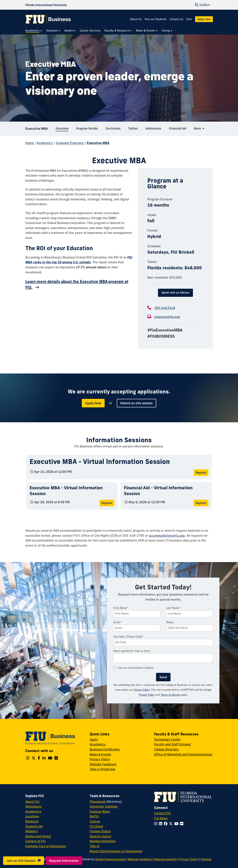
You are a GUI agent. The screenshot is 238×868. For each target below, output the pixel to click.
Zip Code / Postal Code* (128, 637)
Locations (32, 816)
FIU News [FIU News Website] (161, 818)
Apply (94, 739)
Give (189, 19)
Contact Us (176, 19)
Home (29, 143)
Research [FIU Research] (32, 821)
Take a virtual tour (103, 769)
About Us (136, 19)
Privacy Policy (142, 690)
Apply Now (93, 403)
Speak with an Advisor (175, 293)
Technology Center (167, 739)
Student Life (34, 826)
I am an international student (134, 668)
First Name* (121, 608)
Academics (45, 143)
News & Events (100, 754)
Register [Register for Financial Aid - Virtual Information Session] (201, 503)
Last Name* (173, 608)
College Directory (166, 749)
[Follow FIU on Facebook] (166, 824)
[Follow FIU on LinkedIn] (161, 824)
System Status (100, 831)
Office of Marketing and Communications (183, 754)
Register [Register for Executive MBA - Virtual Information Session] (201, 473)
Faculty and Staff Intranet (172, 744)
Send (163, 677)
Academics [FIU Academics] (33, 811)
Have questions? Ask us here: (132, 651)
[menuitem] (34, 31)
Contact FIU (163, 813)
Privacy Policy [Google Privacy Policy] (147, 695)
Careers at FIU (35, 841)
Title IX (95, 846)
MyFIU (94, 816)
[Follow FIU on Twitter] (172, 824)
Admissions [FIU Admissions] (33, 806)
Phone (170, 622)
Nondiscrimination (103, 841)
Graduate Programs (70, 143)
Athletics (32, 831)
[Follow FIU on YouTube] (177, 824)
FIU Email (96, 826)
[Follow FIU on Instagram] (157, 824)
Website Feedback (103, 764)
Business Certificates (105, 749)
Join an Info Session (24, 861)
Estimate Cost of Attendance (46, 846)
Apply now (204, 19)
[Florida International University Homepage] (46, 5)
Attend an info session (136, 403)
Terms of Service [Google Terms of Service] (171, 695)
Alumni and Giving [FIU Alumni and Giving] (38, 836)
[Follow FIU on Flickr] (182, 824)
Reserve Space (100, 836)
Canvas (95, 821)
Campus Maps (100, 811)
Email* (117, 622)
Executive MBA (37, 129)
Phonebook (98, 802)
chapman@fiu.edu (167, 317)
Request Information (64, 861)
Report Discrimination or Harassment (116, 851)
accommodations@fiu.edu (167, 536)
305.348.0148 (165, 308)
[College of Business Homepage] (48, 19)
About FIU (32, 802)
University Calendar (104, 806)
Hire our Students (156, 19)
